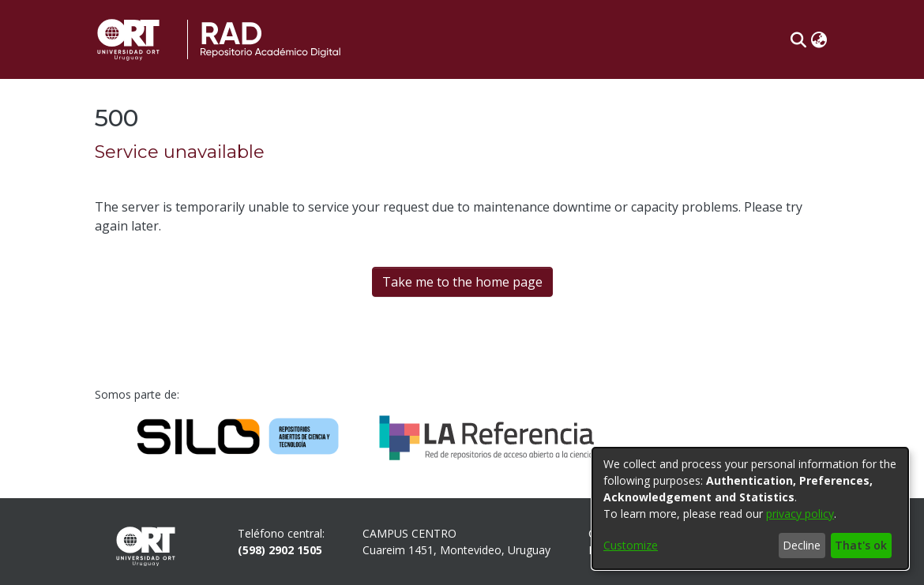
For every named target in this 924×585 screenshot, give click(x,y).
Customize (631, 545)
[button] (798, 39)
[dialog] (750, 508)
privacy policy (800, 514)
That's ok (861, 545)
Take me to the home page (462, 282)
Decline (802, 545)
